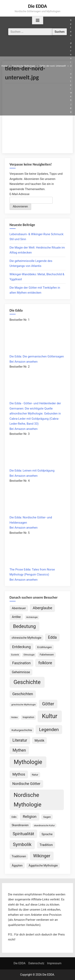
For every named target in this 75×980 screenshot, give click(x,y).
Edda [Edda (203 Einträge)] (52, 637)
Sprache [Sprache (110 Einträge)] (47, 834)
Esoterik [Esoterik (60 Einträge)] (15, 655)
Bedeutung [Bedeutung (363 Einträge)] (24, 626)
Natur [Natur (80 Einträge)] (35, 775)
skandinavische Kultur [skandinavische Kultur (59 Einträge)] (44, 826)
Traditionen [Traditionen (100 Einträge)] (19, 856)
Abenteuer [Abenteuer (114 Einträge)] (19, 608)
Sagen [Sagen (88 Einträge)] (47, 817)
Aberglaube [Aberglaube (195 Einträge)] (42, 608)
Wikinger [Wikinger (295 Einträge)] (42, 856)
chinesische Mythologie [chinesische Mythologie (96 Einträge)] (26, 638)
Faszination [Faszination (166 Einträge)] (21, 663)
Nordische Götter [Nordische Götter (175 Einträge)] (26, 784)
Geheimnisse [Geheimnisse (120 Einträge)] (21, 672)
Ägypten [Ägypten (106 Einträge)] (17, 866)
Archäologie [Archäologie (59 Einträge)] (32, 617)
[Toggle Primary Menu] (38, 21)
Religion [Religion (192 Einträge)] (30, 817)
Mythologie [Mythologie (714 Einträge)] (28, 762)
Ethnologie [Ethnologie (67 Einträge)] (29, 655)
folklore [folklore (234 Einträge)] (45, 663)
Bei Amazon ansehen (24, 362)
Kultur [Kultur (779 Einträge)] (50, 716)
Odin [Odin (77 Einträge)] (14, 817)
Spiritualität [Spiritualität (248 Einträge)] (23, 834)
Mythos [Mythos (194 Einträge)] (19, 774)
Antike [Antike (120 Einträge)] (16, 617)
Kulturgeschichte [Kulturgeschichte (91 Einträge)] (22, 730)
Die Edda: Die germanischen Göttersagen (37, 356)
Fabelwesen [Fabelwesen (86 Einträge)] (47, 655)
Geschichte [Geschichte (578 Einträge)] (27, 682)
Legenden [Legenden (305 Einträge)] (49, 730)
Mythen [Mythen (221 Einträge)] (19, 750)
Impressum (54, 963)
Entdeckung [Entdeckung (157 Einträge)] (21, 647)
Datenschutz (36, 963)
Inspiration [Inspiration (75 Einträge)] (28, 717)
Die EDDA (37, 6)
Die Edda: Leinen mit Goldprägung (32, 471)
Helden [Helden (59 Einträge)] (14, 717)
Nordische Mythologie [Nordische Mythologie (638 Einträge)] (27, 800)
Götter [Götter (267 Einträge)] (48, 704)
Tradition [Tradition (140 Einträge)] (46, 845)
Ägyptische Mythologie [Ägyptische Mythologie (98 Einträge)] (43, 866)
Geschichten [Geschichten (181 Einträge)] (23, 694)
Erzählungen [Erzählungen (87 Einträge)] (44, 647)
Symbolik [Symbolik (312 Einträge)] (22, 844)
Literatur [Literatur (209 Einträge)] (20, 740)
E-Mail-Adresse (20, 194)
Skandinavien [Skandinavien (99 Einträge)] (20, 825)
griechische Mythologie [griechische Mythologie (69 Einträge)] (23, 705)
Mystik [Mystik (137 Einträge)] (39, 740)
